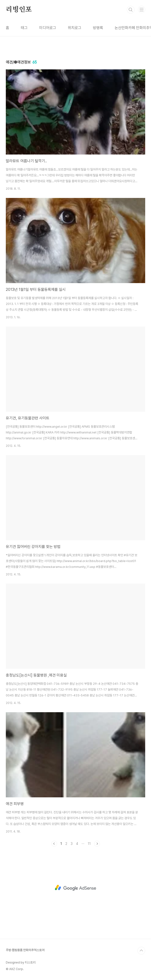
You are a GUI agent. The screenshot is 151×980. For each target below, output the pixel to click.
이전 (54, 844)
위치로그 (75, 28)
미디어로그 (48, 28)
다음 (97, 844)
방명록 (98, 28)
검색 (131, 10)
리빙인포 (19, 10)
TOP (141, 951)
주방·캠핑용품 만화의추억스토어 (25, 950)
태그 (24, 28)
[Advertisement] (75, 888)
